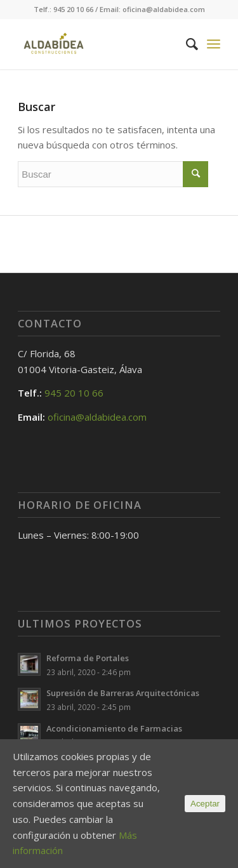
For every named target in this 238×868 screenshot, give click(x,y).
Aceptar (205, 804)
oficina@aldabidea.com (97, 417)
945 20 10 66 (74, 393)
